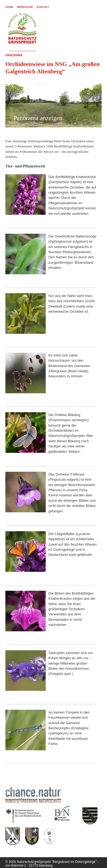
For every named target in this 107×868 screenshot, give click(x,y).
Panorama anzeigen (38, 118)
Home (9, 7)
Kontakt (43, 7)
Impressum (25, 7)
